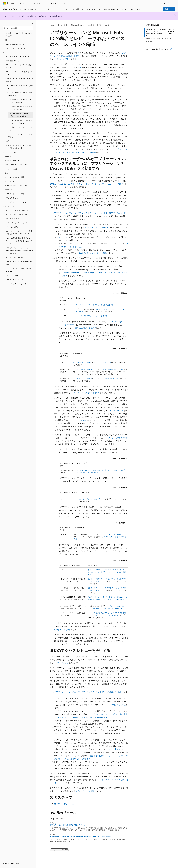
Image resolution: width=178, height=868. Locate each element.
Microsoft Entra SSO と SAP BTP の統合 (78, 273)
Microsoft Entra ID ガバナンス (96, 25)
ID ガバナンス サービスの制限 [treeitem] (17, 214)
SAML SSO (107, 363)
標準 (80, 67)
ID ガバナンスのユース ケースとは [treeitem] (19, 56)
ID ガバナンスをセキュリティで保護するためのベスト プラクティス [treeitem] (19, 232)
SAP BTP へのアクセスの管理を (85, 393)
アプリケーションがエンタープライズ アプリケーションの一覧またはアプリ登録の (88, 213)
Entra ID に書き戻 (113, 749)
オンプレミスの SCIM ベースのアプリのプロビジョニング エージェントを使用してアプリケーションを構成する (107, 572)
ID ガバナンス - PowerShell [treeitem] (16, 257)
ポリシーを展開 (62, 59)
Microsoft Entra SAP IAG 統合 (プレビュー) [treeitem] (20, 73)
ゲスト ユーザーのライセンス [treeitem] (17, 223)
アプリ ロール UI (116, 410)
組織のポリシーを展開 (85, 791)
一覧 (124, 213)
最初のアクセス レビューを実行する (158, 38)
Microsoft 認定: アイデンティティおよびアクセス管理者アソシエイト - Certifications (80, 837)
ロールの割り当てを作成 (116, 705)
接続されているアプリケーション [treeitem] (21, 129)
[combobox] (18, 28)
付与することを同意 (62, 629)
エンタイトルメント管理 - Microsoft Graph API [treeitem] (19, 270)
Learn (52, 25)
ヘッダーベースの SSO (111, 378)
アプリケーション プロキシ (82, 363)
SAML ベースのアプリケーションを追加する (91, 316)
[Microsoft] (4, 3)
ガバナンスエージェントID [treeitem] (16, 48)
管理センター (169, 9)
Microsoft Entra (77, 25)
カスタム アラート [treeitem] (13, 275)
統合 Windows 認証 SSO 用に (113, 369)
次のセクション (62, 663)
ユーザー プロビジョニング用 (90, 499)
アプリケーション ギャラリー (96, 227)
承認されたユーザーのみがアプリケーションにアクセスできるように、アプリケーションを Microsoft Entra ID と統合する (160, 32)
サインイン (171, 3)
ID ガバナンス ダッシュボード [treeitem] (17, 210)
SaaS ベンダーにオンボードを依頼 (93, 253)
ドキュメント (63, 25)
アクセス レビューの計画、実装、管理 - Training (67, 825)
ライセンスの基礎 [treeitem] (13, 219)
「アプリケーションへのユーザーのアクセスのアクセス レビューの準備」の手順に (88, 692)
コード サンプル (79, 420)
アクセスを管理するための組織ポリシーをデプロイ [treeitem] (21, 122)
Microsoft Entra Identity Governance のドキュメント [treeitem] (18, 34)
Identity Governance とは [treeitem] (15, 44)
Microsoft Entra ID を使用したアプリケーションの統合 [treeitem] (22, 115)
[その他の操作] (126, 25)
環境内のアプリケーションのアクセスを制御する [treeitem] (21, 101)
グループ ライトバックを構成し (112, 534)
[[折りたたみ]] (33, 23)
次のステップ (150, 41)
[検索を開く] (164, 3)
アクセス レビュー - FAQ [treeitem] (15, 280)
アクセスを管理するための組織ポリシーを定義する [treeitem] (21, 108)
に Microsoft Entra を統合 (84, 328)
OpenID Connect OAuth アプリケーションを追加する (95, 305)
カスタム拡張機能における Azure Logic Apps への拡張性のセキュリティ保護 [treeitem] (19, 241)
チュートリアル (63, 237)
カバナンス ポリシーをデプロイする (69, 804)
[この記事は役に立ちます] (171, 49)
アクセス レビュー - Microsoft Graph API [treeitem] (19, 263)
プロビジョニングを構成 (118, 438)
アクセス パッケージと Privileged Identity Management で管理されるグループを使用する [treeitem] (20, 251)
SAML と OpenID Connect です (62, 184)
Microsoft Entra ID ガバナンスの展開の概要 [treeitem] (19, 66)
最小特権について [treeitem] (13, 61)
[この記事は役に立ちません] (174, 49)
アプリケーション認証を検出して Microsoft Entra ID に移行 (101, 184)
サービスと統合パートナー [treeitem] (16, 227)
